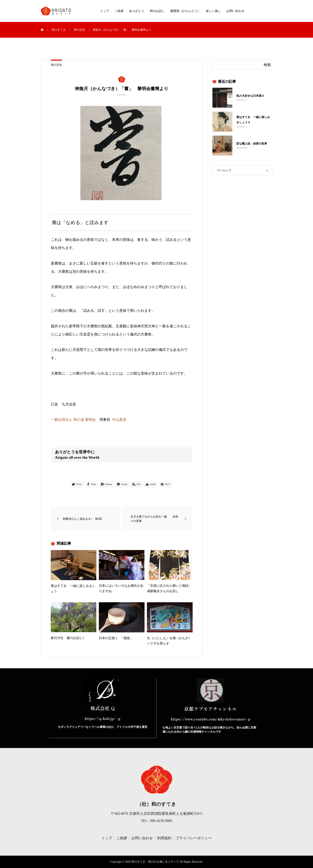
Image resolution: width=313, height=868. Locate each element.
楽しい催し (213, 11)
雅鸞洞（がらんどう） (185, 11)
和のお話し (157, 11)
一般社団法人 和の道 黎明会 (73, 420)
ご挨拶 (119, 11)
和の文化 (56, 65)
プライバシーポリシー (194, 838)
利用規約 (164, 838)
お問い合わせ (235, 11)
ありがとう (137, 11)
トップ (104, 11)
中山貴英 (119, 420)
